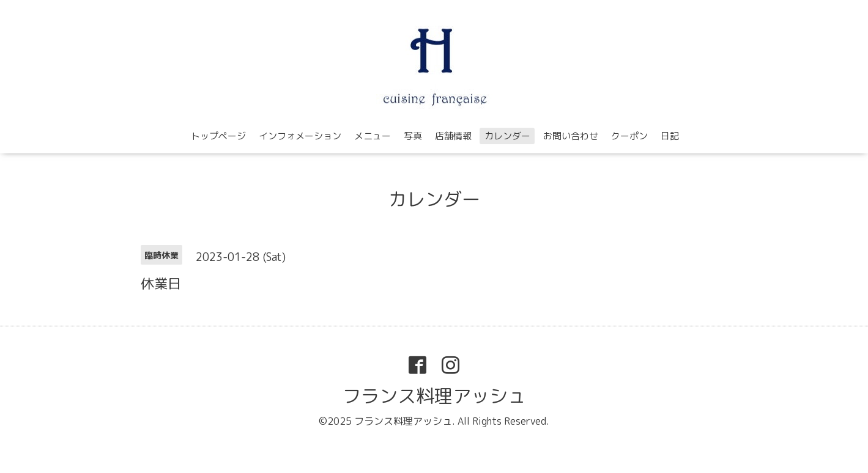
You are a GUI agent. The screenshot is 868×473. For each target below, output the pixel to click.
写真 (413, 136)
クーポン (629, 136)
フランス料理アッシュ (434, 396)
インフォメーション (300, 136)
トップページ (218, 136)
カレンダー (507, 136)
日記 (670, 136)
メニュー (373, 136)
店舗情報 (453, 136)
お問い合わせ (571, 136)
